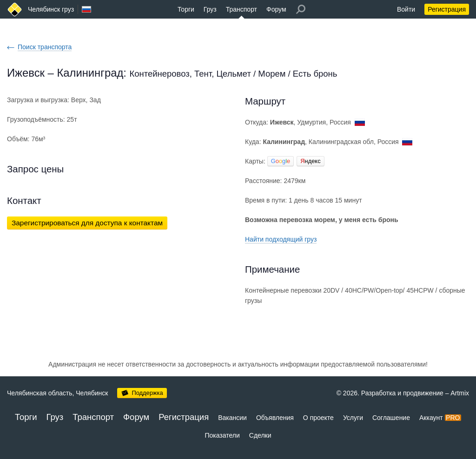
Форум (276, 9)
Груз (210, 9)
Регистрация (447, 9)
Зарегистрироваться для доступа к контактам (87, 223)
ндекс (310, 161)
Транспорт (241, 9)
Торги (186, 9)
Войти (406, 9)
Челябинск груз (51, 9)
